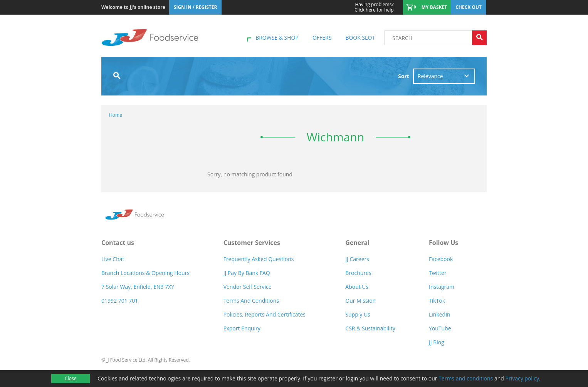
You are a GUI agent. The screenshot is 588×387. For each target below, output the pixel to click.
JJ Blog (437, 342)
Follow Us (444, 243)
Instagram (442, 287)
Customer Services (252, 243)
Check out (469, 7)
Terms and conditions (466, 378)
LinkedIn (440, 314)
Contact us (118, 243)
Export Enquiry (242, 328)
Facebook (441, 259)
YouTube (440, 328)
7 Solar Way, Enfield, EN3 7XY (138, 287)
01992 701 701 (120, 301)
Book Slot (360, 38)
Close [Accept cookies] (71, 378)
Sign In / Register (196, 7)
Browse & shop (277, 38)
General (357, 243)
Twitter (438, 273)
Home (116, 115)
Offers (322, 38)
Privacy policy (522, 378)
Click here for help (374, 7)
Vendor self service (248, 287)
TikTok (437, 301)
